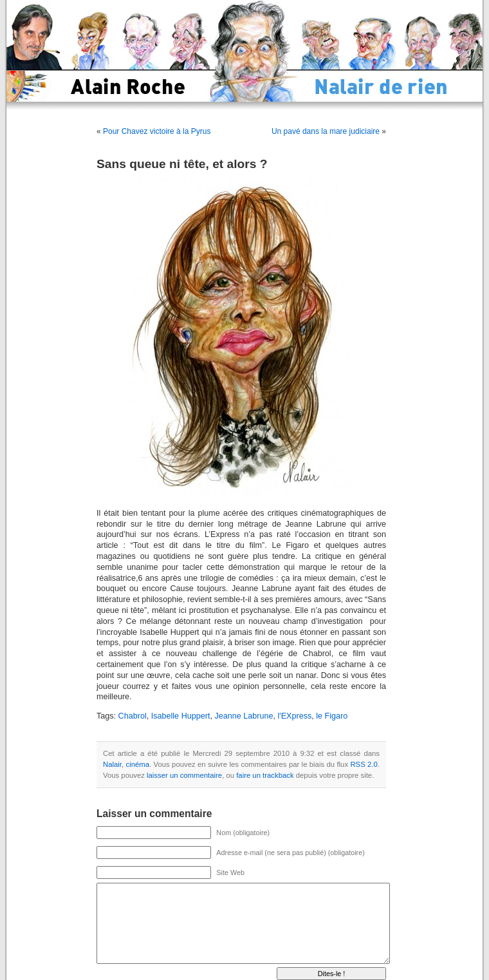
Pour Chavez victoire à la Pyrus (157, 131)
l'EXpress (294, 716)
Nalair (112, 764)
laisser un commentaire (184, 775)
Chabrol (133, 716)
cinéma (137, 764)
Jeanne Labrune (244, 716)
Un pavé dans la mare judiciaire (326, 131)
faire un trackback (265, 775)
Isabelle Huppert (181, 716)
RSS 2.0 (364, 764)
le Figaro (332, 716)
